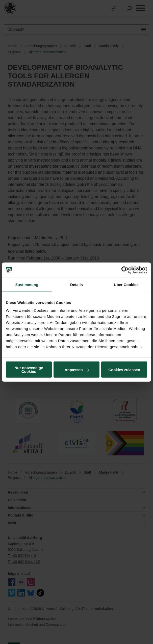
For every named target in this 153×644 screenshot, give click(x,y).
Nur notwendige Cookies (29, 370)
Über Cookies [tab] (126, 284)
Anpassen (77, 369)
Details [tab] (76, 284)
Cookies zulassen (124, 369)
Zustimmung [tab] (27, 284)
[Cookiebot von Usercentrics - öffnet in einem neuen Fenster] (125, 270)
